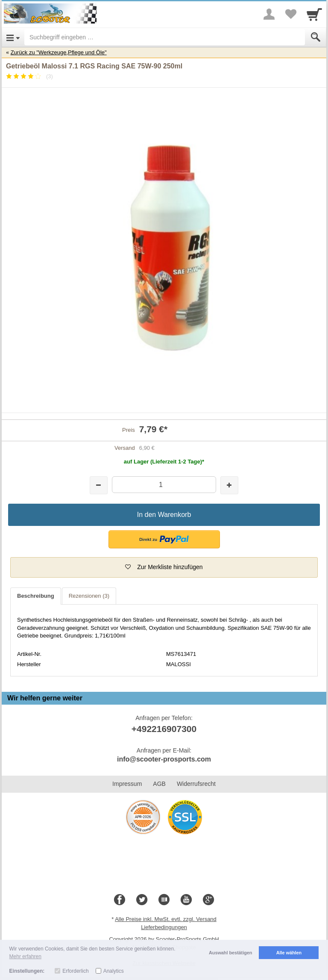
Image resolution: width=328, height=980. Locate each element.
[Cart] (314, 14)
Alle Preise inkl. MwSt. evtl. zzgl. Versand (166, 919)
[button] (164, 539)
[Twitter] (142, 900)
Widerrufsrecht (196, 784)
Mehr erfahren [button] (25, 956)
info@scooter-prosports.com (164, 759)
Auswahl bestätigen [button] (230, 953)
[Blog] (164, 900)
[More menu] (269, 14)
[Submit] (316, 37)
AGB (159, 784)
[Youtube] (186, 900)
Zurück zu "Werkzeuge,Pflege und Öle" (59, 52)
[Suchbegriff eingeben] (165, 37)
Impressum (127, 784)
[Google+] (208, 900)
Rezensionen (89, 596)
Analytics (114, 971)
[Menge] (164, 485)
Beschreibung (36, 596)
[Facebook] (120, 900)
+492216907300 (164, 729)
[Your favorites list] (290, 14)
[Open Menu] (13, 37)
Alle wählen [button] (289, 953)
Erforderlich (75, 971)
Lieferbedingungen (164, 927)
